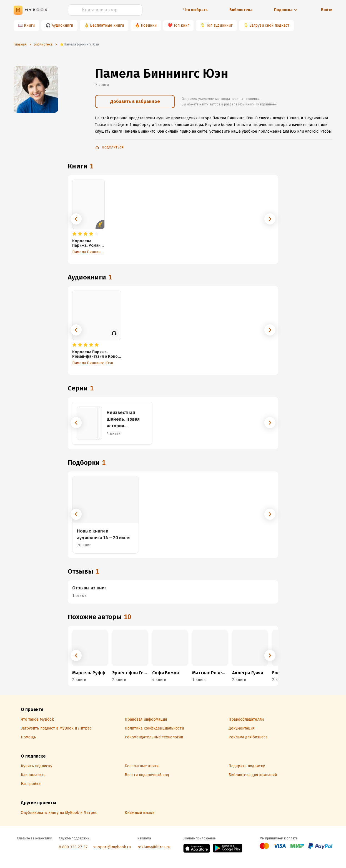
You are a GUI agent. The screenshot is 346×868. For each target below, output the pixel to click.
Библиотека (241, 10)
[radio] (74, 234)
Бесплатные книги (107, 25)
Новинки (149, 25)
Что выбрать (195, 10)
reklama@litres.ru (154, 847)
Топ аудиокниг (219, 25)
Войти (327, 10)
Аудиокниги (62, 25)
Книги (29, 25)
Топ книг (181, 25)
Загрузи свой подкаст (269, 25)
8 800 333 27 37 (73, 847)
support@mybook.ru (112, 847)
